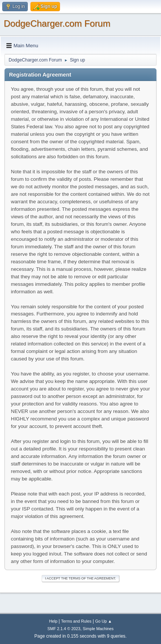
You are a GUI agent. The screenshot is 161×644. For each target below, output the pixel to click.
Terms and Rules (76, 621)
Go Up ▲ (103, 621)
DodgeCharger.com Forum (57, 23)
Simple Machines (98, 629)
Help (53, 621)
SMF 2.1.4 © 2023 (64, 629)
